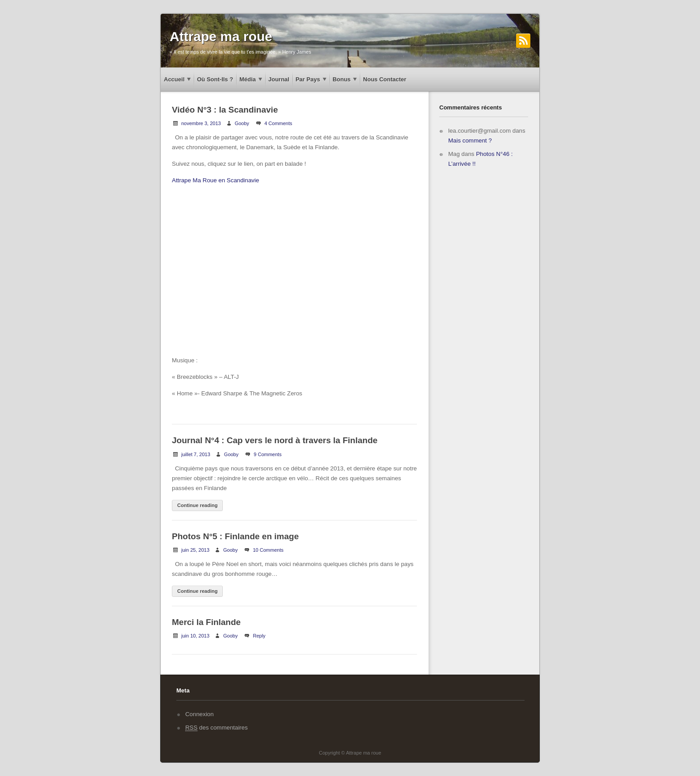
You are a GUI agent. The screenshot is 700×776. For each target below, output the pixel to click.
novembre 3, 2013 (201, 123)
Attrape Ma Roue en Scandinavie (215, 180)
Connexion (200, 714)
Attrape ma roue (221, 36)
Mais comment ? (470, 141)
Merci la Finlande (206, 622)
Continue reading (197, 505)
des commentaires (217, 728)
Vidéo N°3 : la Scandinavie (225, 110)
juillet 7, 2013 (196, 454)
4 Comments (278, 123)
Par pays (308, 79)
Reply (259, 636)
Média (248, 79)
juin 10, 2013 (195, 636)
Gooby (242, 123)
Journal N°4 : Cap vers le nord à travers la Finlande (275, 440)
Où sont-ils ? (215, 79)
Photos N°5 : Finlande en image (235, 536)
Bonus (342, 79)
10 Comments (268, 550)
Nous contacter (385, 79)
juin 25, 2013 (195, 550)
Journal (279, 79)
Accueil (174, 79)
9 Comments (267, 454)
